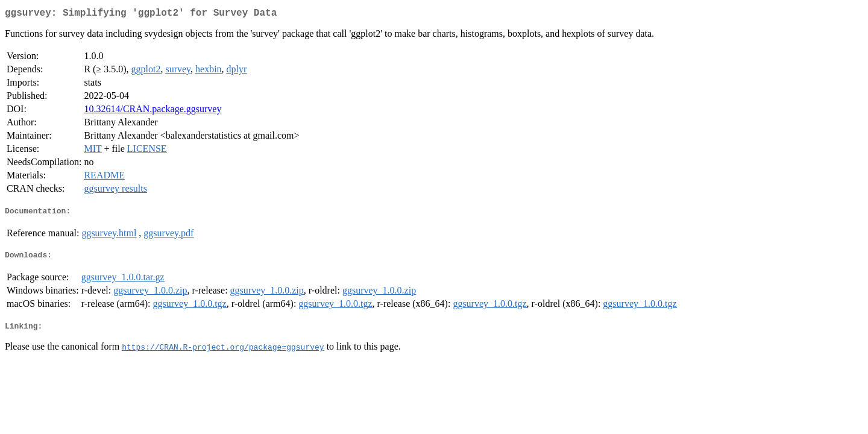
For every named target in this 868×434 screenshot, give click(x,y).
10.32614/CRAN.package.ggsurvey (153, 111)
